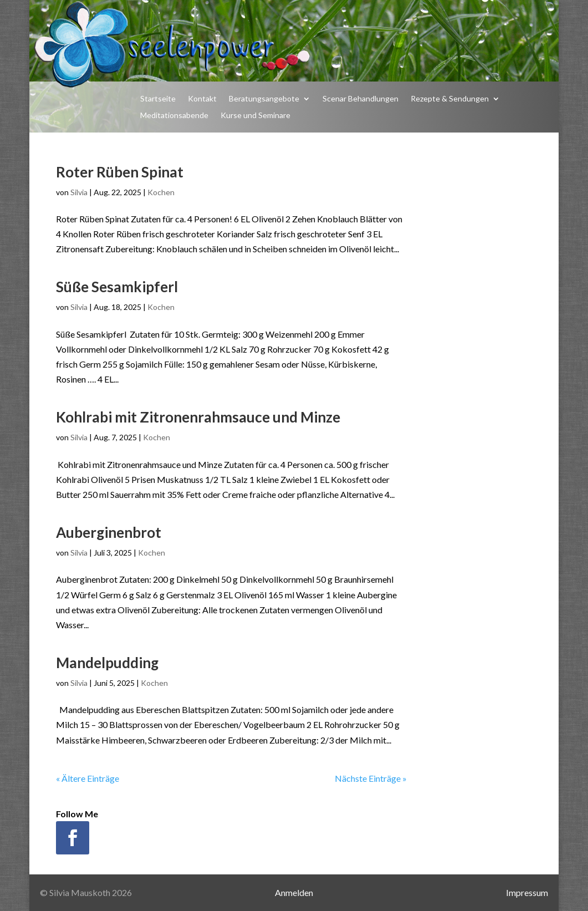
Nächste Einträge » (371, 778)
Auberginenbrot (109, 532)
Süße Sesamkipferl (117, 287)
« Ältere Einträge (88, 778)
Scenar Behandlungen (361, 99)
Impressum (527, 892)
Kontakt (202, 99)
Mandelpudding (107, 663)
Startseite (158, 99)
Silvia (79, 192)
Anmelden (294, 892)
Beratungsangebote (264, 99)
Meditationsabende (174, 116)
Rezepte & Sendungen (450, 99)
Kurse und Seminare (255, 116)
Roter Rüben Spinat (120, 172)
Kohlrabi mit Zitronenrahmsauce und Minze (198, 417)
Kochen (161, 192)
